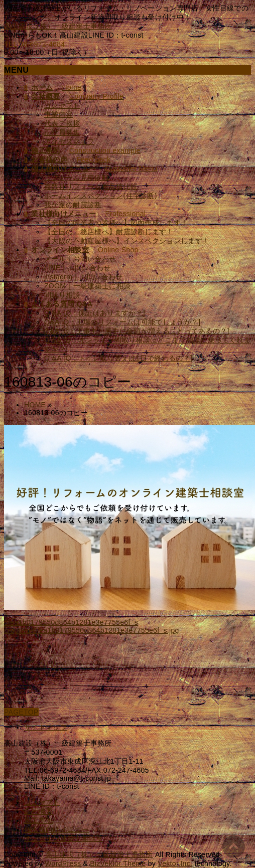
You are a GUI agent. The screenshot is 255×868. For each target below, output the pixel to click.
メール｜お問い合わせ (80, 259)
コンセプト (62, 105)
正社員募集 (62, 132)
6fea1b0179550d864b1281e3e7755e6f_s (71, 622)
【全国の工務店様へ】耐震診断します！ (109, 232)
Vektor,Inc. (175, 863)
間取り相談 (62, 295)
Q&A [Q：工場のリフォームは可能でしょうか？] (122, 322)
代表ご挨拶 (62, 123)
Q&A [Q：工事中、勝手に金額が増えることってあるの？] (137, 331)
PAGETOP (21, 712)
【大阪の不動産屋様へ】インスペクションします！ (127, 241)
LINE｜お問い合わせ (78, 268)
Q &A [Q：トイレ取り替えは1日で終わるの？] (118, 358)
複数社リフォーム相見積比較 (91, 187)
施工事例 (38, 820)
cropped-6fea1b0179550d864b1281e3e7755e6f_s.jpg (92, 630)
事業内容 (58, 114)
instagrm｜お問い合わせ (83, 277)
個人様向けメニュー (56, 829)
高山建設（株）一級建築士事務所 (58, 26)
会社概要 (38, 811)
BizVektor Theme (118, 863)
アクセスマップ (69, 141)
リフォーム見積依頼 (77, 178)
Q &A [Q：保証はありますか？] (95, 313)
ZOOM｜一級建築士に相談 (87, 286)
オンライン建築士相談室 (64, 838)
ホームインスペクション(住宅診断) (101, 196)
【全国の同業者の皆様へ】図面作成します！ (116, 223)
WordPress (63, 863)
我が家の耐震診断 (73, 205)
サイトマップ (46, 727)
